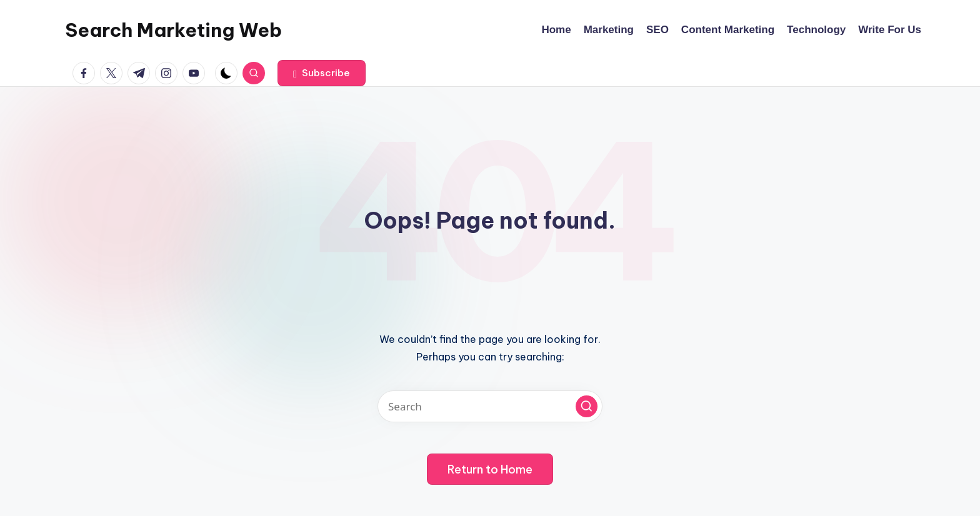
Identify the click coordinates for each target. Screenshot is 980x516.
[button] (322, 73)
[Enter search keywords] (490, 406)
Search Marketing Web (173, 30)
